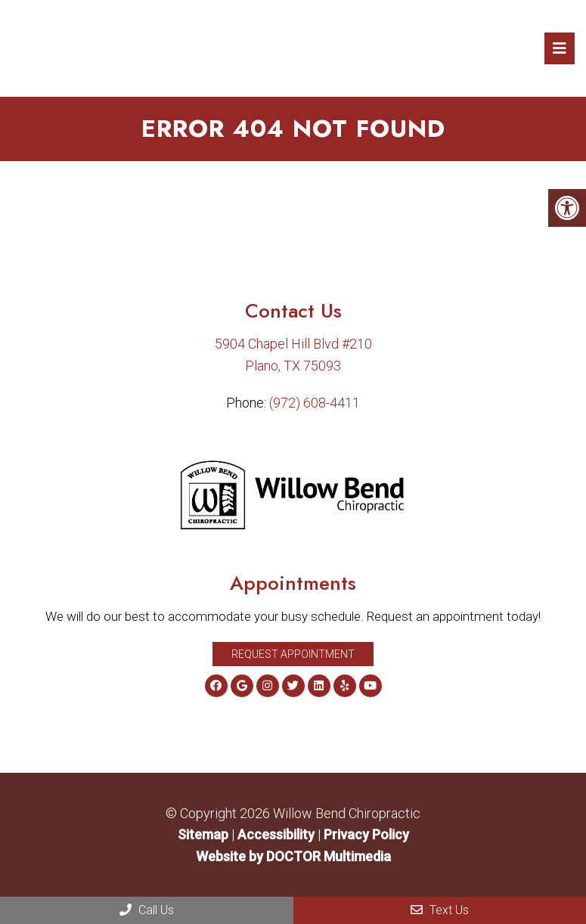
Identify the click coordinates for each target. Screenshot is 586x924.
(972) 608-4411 (315, 403)
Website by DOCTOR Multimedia (293, 856)
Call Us (147, 910)
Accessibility (276, 834)
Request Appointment (293, 654)
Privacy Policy (366, 834)
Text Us (440, 910)
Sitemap (203, 834)
